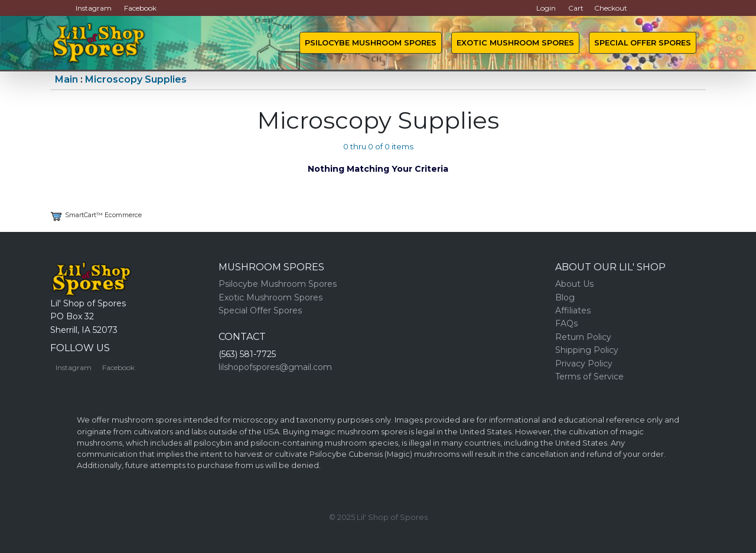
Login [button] (546, 8)
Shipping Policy (587, 350)
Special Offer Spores (643, 43)
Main (66, 79)
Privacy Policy (584, 364)
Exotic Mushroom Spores (515, 43)
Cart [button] (576, 8)
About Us (574, 284)
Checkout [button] (611, 8)
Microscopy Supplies (136, 79)
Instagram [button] (94, 8)
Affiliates (573, 310)
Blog (565, 297)
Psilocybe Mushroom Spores (371, 43)
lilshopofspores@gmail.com (275, 367)
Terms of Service (589, 377)
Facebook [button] (140, 8)
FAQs (566, 323)
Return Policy (583, 337)
